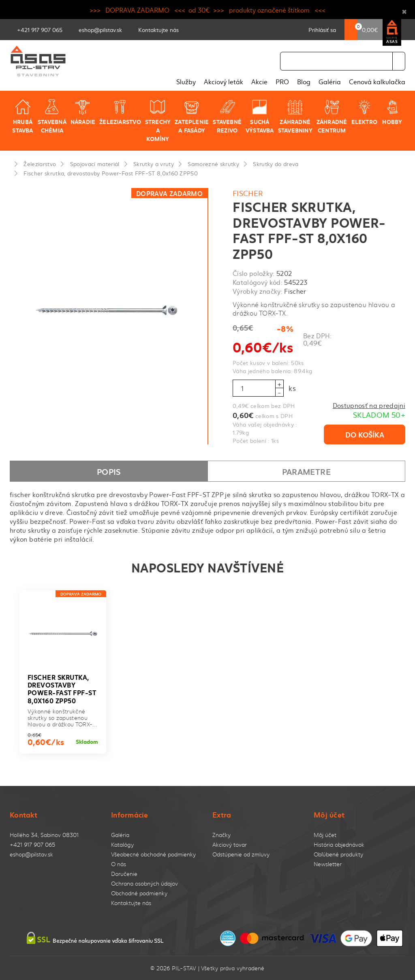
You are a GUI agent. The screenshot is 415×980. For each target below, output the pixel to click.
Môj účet (325, 835)
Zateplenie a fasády (192, 116)
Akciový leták (224, 81)
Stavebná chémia (52, 116)
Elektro (364, 112)
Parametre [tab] (306, 471)
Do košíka (365, 434)
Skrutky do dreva (276, 164)
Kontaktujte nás (131, 903)
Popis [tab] (109, 471)
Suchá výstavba (260, 116)
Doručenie (124, 874)
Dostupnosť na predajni (369, 405)
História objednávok (339, 844)
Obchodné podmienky (139, 893)
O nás (119, 864)
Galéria (330, 81)
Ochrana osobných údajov (144, 883)
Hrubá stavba (22, 116)
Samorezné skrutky (213, 164)
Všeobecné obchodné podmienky (153, 854)
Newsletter (328, 864)
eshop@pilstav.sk (31, 854)
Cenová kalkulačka (377, 81)
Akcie (259, 81)
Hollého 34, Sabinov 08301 (44, 835)
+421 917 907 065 (32, 844)
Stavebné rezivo (227, 116)
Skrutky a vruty (154, 164)
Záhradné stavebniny (295, 116)
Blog (304, 81)
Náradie (83, 112)
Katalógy (122, 844)
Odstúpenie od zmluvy (241, 854)
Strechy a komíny (158, 121)
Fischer (248, 193)
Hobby (392, 112)
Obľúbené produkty (338, 854)
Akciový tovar (230, 844)
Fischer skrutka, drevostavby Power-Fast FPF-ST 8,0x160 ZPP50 (111, 173)
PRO (282, 81)
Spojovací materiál (95, 164)
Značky (221, 835)
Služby (186, 81)
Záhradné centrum (332, 116)
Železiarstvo (120, 112)
